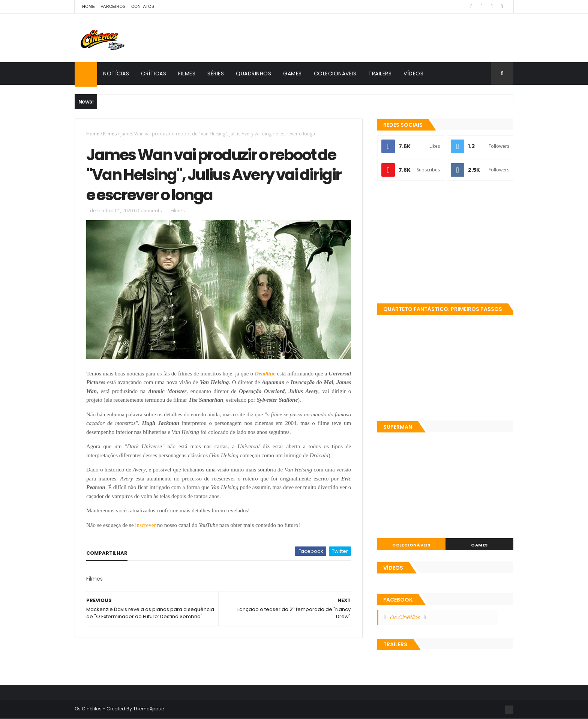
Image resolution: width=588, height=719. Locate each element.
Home (88, 6)
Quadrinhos (253, 74)
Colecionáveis (335, 74)
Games (292, 74)
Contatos (143, 6)
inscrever (145, 525)
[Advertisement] (445, 243)
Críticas (154, 74)
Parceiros (113, 6)
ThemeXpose (148, 709)
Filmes (187, 74)
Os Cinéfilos (405, 617)
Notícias (116, 74)
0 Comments (148, 210)
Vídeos (413, 74)
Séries (216, 74)
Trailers (380, 74)
